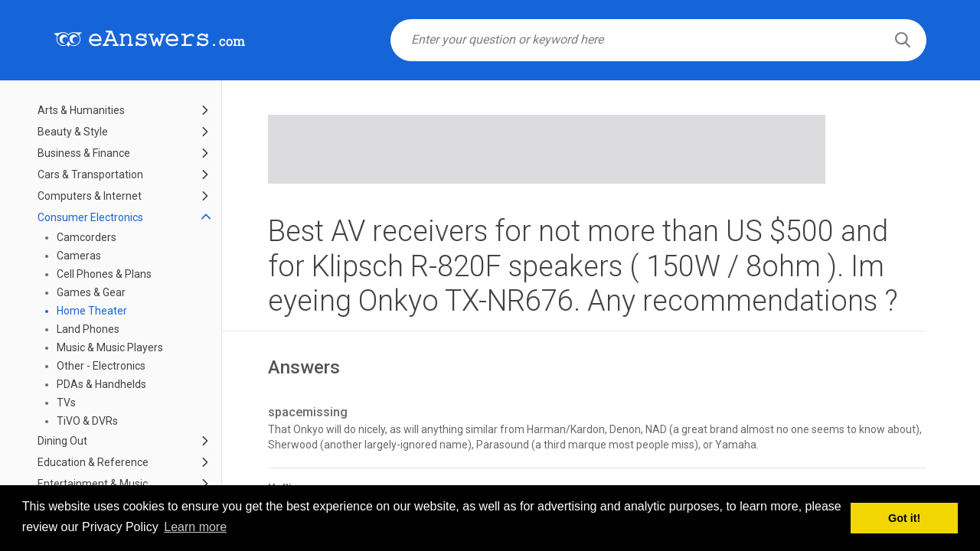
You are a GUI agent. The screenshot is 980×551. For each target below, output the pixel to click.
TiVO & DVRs (87, 421)
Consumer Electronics (90, 217)
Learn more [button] (195, 527)
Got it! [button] (904, 518)
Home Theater (92, 311)
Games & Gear (91, 292)
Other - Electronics (101, 366)
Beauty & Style (73, 132)
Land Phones (88, 329)
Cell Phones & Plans (104, 274)
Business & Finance (84, 153)
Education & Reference (93, 462)
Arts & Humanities (81, 110)
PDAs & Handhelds (101, 384)
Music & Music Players (110, 347)
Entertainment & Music (93, 484)
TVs (66, 403)
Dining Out (62, 441)
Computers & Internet (90, 196)
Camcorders (87, 237)
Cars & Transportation (90, 174)
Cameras (79, 256)
